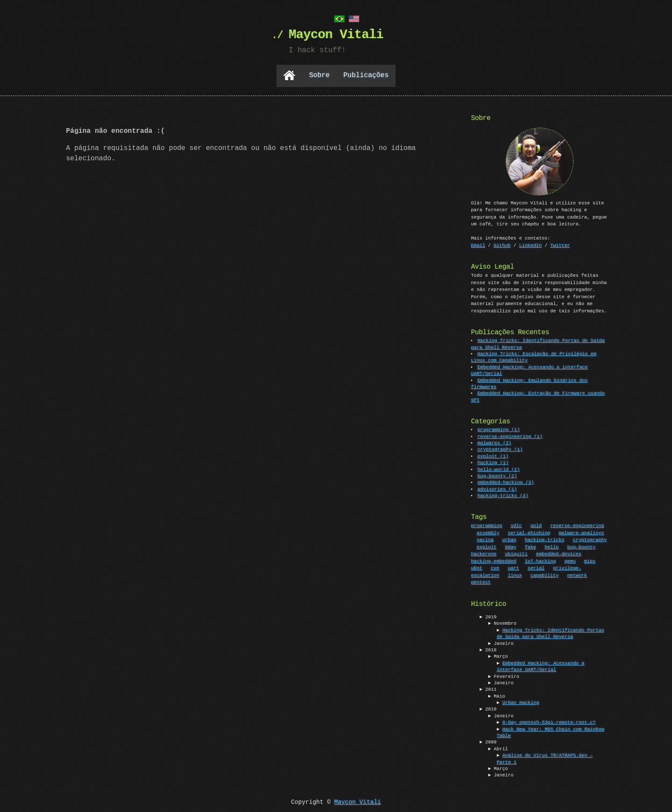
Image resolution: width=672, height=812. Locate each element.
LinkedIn (530, 244)
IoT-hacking (540, 560)
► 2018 (488, 649)
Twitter (560, 244)
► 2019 (488, 616)
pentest (481, 581)
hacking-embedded (494, 560)
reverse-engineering (577, 525)
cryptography (590, 539)
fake (530, 546)
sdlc (516, 525)
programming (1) (499, 429)
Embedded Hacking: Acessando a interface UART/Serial (541, 666)
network (577, 574)
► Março (498, 656)
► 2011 (488, 689)
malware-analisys (582, 532)
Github (502, 244)
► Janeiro (501, 643)
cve (495, 567)
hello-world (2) (499, 469)
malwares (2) (495, 442)
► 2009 (488, 742)
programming (487, 525)
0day (510, 546)
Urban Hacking (521, 702)
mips (590, 560)
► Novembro (502, 623)
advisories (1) (498, 489)
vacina (485, 539)
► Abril (498, 748)
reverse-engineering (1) (510, 436)
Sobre (319, 75)
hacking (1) (493, 462)
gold (536, 525)
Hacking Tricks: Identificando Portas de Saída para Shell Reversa (550, 633)
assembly (488, 532)
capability (545, 574)
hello (552, 546)
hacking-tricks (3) (503, 495)
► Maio (497, 696)
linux (515, 574)
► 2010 (488, 709)
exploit (486, 546)
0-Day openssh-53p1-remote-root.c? (549, 722)
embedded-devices (559, 553)
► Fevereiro (504, 676)
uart (513, 567)
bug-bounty (581, 546)
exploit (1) (493, 456)
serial (536, 567)
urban (509, 539)
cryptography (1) (501, 449)
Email (478, 244)
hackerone (484, 553)
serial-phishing (529, 532)
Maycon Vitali (358, 802)
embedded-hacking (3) (506, 482)
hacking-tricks (544, 539)
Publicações (366, 75)
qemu (570, 560)
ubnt (477, 567)
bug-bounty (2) (498, 475)
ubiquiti (516, 553)
